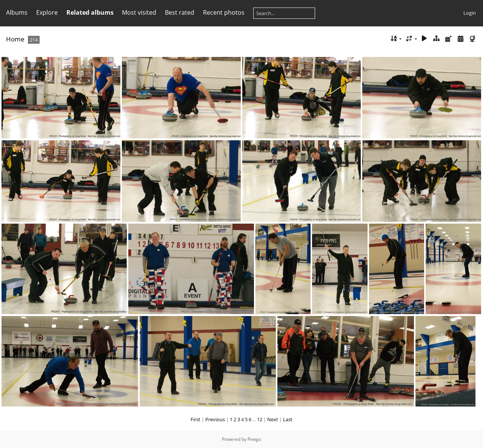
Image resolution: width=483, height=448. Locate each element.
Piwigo (254, 439)
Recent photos (224, 12)
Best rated (180, 12)
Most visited (139, 12)
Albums (17, 12)
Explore (47, 12)
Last (288, 419)
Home (15, 39)
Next (273, 419)
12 (260, 419)
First (195, 419)
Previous (215, 419)
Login (470, 13)
